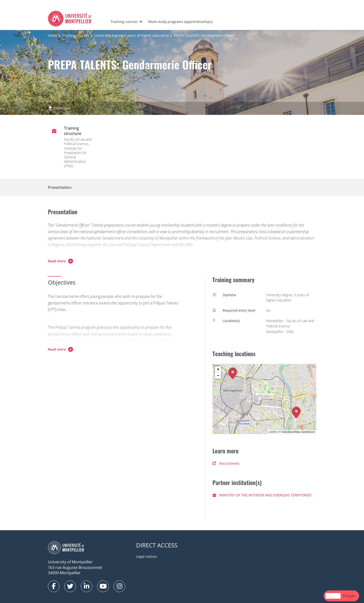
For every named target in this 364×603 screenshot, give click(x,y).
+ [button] (218, 369)
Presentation (60, 187)
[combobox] (333, 596)
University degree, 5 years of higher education (131, 35)
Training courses (124, 22)
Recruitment (226, 463)
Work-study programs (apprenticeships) (180, 22)
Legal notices (147, 556)
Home (53, 35)
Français (349, 596)
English (333, 596)
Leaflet (273, 432)
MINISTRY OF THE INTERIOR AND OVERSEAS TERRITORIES (262, 495)
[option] (349, 596)
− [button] (218, 376)
